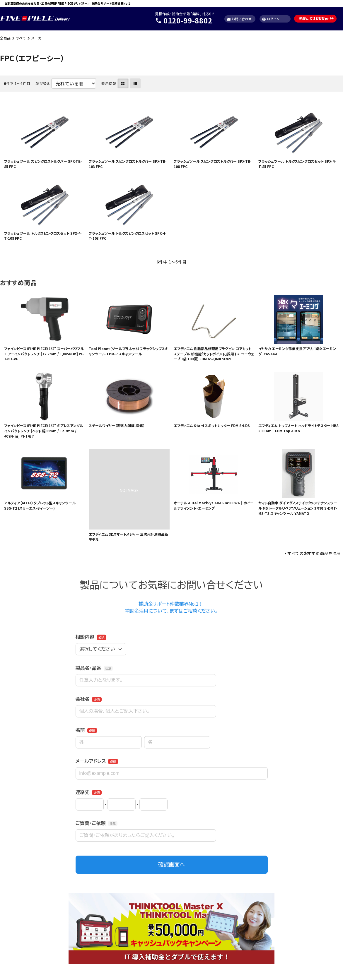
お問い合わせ (239, 19)
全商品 (5, 38)
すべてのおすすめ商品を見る (314, 553)
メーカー (38, 38)
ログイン (271, 19)
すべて (21, 38)
